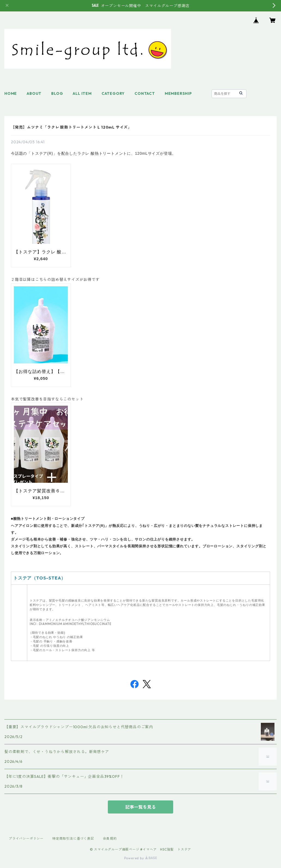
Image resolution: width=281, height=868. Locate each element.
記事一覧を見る (140, 807)
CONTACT (145, 93)
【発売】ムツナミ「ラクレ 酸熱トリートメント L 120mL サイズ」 (71, 127)
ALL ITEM (82, 93)
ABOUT (34, 93)
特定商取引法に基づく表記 (73, 838)
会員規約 (110, 838)
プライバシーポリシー (26, 838)
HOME (11, 93)
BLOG (57, 93)
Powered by (141, 858)
